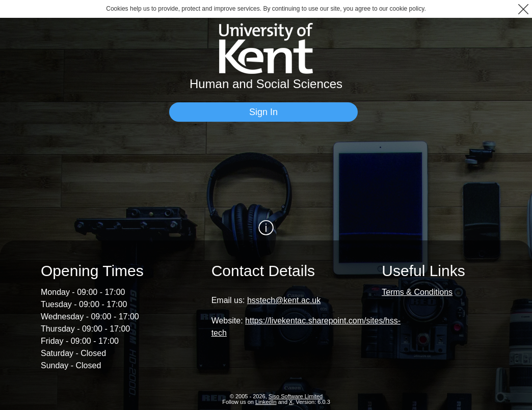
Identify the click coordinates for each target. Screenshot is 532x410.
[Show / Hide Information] (266, 228)
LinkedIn (266, 402)
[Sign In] (263, 112)
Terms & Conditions (417, 292)
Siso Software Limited (296, 396)
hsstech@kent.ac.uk (284, 300)
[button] (523, 9)
